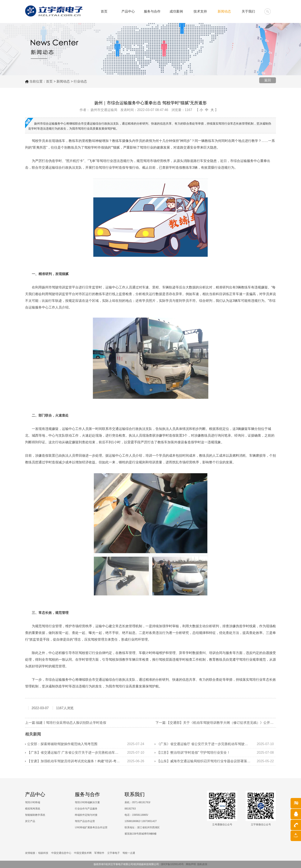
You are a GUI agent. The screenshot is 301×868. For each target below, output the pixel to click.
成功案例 (176, 11)
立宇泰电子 (114, 853)
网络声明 (191, 864)
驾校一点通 (129, 853)
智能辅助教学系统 (35, 815)
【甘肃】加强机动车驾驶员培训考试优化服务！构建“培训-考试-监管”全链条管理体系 (74, 761)
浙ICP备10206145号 (173, 864)
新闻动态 (224, 11)
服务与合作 (151, 11)
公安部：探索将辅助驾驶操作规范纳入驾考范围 (62, 744)
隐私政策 (202, 864)
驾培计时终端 (33, 802)
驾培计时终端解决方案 (87, 802)
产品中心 (127, 11)
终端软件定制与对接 (86, 815)
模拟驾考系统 (33, 809)
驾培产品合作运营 (85, 821)
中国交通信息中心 (61, 853)
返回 (268, 80)
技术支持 (200, 11)
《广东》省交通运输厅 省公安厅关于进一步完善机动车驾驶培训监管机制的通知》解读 (204, 744)
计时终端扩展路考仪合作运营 (91, 827)
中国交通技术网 (83, 853)
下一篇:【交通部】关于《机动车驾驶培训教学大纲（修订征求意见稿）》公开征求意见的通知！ (226, 723)
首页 (103, 11)
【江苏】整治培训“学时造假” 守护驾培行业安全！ (193, 753)
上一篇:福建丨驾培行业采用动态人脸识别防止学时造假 (66, 723)
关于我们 (248, 11)
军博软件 (99, 853)
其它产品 (30, 821)
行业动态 (80, 81)
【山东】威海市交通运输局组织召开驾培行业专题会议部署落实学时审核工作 (204, 761)
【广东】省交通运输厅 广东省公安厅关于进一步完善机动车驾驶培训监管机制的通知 (74, 753)
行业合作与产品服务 (86, 809)
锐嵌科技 (43, 853)
